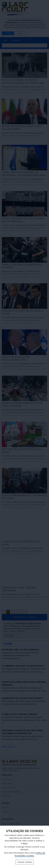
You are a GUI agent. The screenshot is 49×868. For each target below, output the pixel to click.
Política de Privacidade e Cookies (30, 854)
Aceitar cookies (25, 862)
